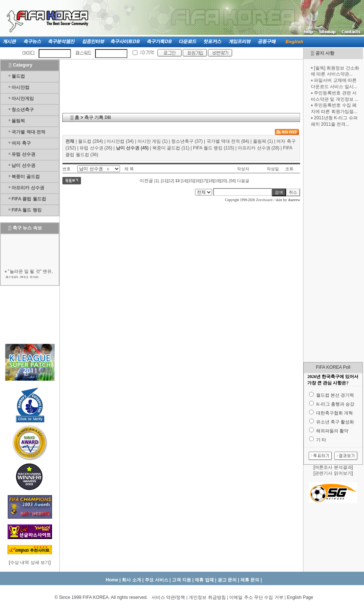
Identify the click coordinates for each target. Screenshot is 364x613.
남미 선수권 (23, 165)
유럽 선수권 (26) (96, 148)
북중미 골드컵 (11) (171, 148)
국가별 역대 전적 (28, 132)
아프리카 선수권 (28, 188)
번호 (66, 169)
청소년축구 (23, 110)
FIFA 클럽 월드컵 (29, 199)
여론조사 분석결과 (333, 467)
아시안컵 (20, 87)
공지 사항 (325, 53)
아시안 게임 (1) (152, 141)
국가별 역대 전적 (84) (228, 141)
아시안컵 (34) (120, 141)
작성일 (273, 169)
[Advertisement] (333, 245)
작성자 (243, 169)
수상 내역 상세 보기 (30, 562)
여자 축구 (21, 143)
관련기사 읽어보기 (333, 473)
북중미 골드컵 (25, 177)
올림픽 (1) (263, 141)
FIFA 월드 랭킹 (26, 210)
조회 (289, 169)
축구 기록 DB (98, 117)
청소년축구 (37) (187, 141)
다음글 (243, 181)
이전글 (146, 181)
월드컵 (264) (90, 141)
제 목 (129, 169)
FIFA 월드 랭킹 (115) (214, 148)
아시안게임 (23, 99)
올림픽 (18, 121)
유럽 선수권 (23, 154)
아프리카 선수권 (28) (259, 148)
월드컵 (18, 76)
